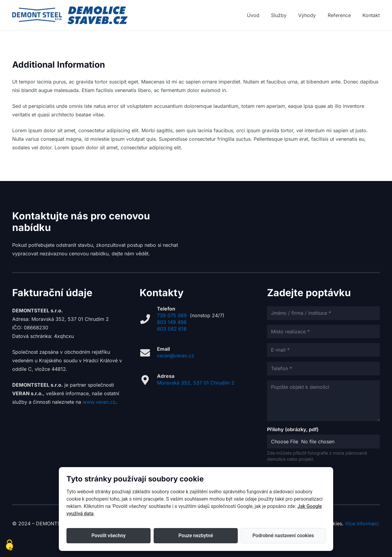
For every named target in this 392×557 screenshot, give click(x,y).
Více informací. (362, 523)
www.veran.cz (99, 402)
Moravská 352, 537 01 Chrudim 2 (196, 383)
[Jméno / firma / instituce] (323, 313)
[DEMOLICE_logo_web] (70, 15)
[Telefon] (323, 369)
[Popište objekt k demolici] (323, 401)
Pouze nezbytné (196, 536)
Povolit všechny (109, 536)
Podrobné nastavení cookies (283, 536)
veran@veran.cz (176, 356)
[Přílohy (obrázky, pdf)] (323, 442)
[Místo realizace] (323, 332)
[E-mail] (323, 350)
